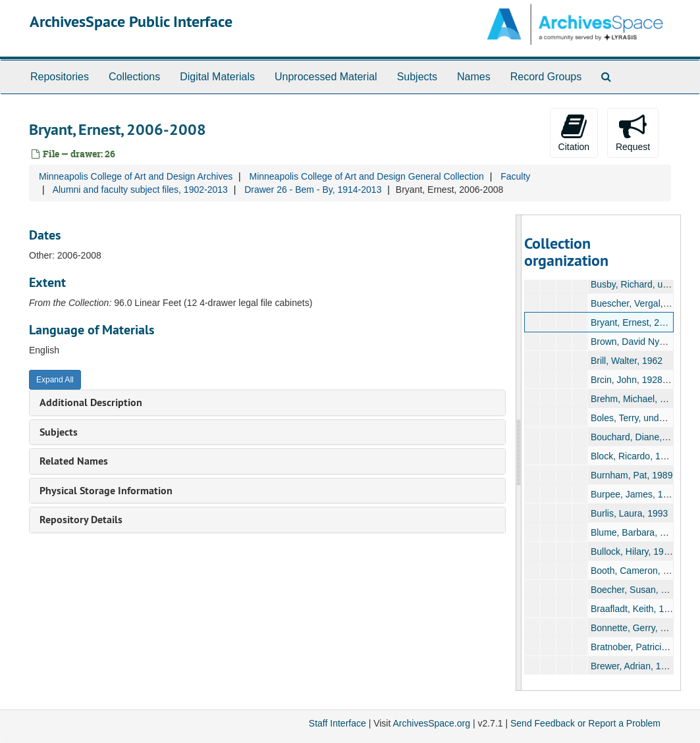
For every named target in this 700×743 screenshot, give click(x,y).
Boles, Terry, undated (634, 418)
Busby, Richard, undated (641, 284)
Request (633, 132)
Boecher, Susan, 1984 (636, 590)
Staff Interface (337, 723)
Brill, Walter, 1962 (627, 361)
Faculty (515, 176)
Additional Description (91, 402)
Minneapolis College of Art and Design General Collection (366, 176)
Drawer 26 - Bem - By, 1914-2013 (313, 190)
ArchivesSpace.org (431, 723)
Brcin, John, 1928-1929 (638, 380)
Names (474, 77)
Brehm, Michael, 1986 (635, 399)
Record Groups (546, 77)
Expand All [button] (55, 380)
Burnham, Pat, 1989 (632, 475)
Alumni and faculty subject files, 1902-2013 (140, 190)
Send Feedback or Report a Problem (585, 723)
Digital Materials (217, 77)
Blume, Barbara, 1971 (635, 532)
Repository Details (81, 520)
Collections (134, 77)
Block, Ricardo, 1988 (633, 456)
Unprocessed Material (326, 77)
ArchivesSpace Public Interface (131, 21)
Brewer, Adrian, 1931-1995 (645, 666)
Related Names (74, 461)
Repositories (60, 77)
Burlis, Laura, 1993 (630, 513)
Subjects (417, 77)
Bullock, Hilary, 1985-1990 (644, 551)
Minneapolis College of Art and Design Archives (136, 176)
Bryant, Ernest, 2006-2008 (644, 322)
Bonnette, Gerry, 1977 (636, 628)
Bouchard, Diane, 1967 (638, 437)
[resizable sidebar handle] (519, 453)
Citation (574, 132)
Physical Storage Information (106, 491)
